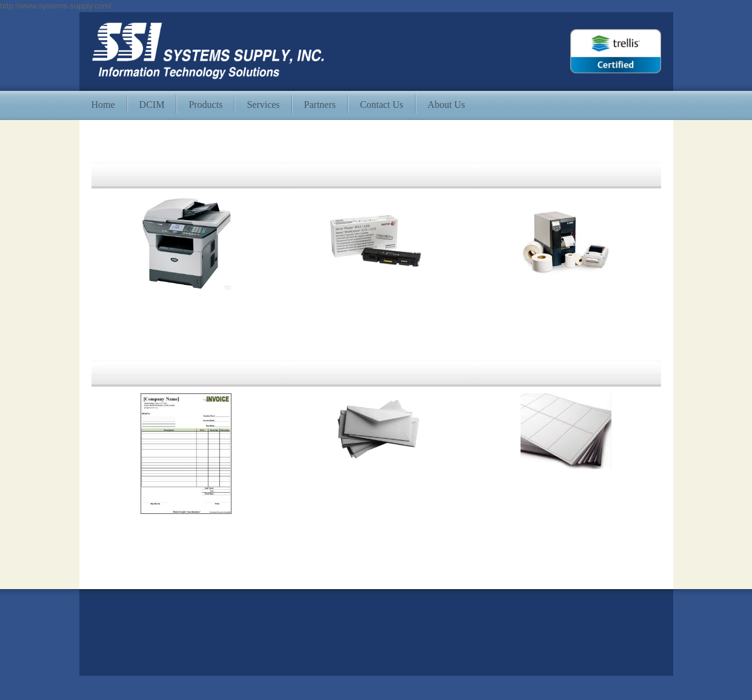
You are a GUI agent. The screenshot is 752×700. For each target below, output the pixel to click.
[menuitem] (103, 105)
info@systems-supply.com (137, 634)
